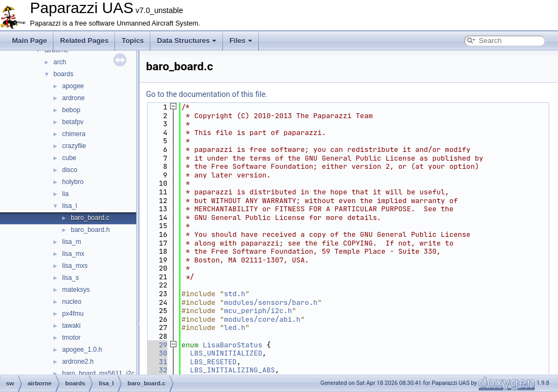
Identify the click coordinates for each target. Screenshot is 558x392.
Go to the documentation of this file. (207, 94)
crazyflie (74, 146)
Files (241, 41)
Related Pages (84, 41)
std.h (235, 294)
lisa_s (71, 278)
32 (157, 370)
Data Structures (187, 41)
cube (69, 158)
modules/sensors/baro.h (271, 302)
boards (63, 74)
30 (157, 353)
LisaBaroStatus (232, 345)
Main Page (29, 41)
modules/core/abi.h (262, 319)
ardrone (73, 98)
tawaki (71, 326)
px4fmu (73, 314)
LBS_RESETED (214, 362)
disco (70, 170)
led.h (235, 327)
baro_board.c (90, 218)
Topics (133, 41)
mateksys (76, 290)
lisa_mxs (75, 266)
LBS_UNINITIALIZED (226, 353)
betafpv (73, 122)
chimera (74, 134)
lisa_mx (73, 254)
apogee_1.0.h (82, 350)
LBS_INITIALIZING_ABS (233, 370)
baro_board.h (90, 230)
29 (157, 345)
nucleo (72, 302)
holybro (73, 182)
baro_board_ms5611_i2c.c (101, 373)
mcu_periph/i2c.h (258, 311)
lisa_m (72, 242)
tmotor (71, 338)
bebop (71, 110)
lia (65, 194)
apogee (73, 86)
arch (60, 62)
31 (157, 362)
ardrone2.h (78, 362)
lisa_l (69, 206)
